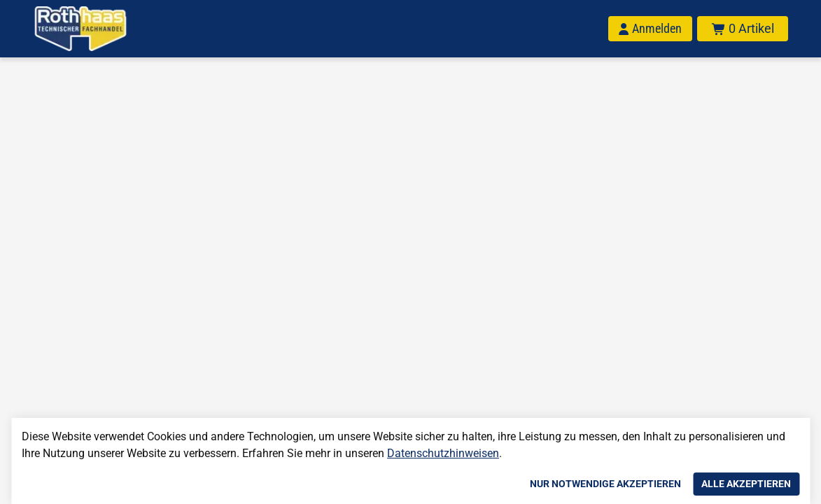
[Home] (80, 29)
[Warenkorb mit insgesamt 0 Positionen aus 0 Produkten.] (743, 29)
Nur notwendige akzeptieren (605, 484)
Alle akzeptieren (746, 484)
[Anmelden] (650, 29)
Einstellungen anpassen (446, 484)
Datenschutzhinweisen (443, 453)
